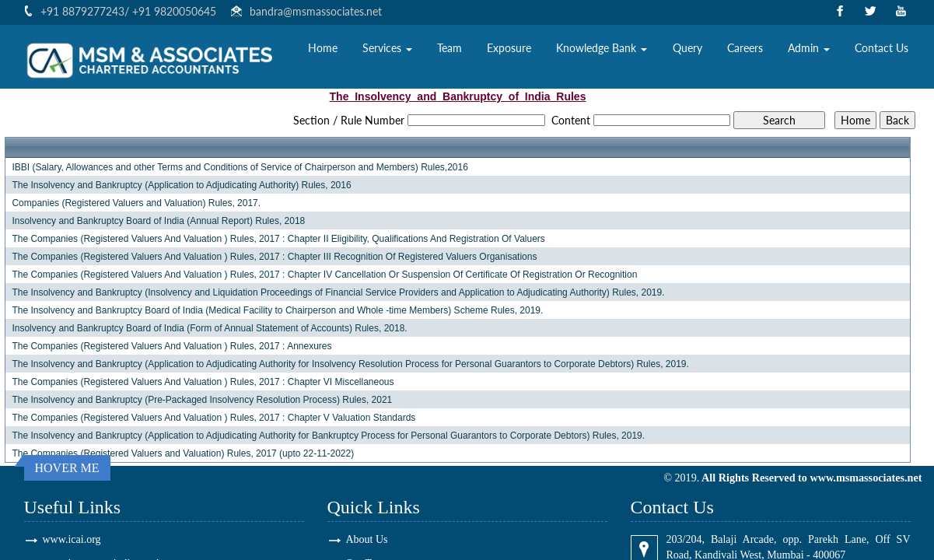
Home (323, 51)
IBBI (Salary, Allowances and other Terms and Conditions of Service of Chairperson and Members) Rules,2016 (240, 167)
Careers (745, 51)
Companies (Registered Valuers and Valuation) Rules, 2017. (136, 203)
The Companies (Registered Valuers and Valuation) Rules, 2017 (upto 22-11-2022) (183, 453)
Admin (809, 51)
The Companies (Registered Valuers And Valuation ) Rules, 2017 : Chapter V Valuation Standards (213, 418)
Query (687, 51)
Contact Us (882, 51)
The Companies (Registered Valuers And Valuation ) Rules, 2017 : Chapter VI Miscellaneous (203, 382)
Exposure (509, 51)
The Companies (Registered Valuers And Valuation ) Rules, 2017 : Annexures (171, 346)
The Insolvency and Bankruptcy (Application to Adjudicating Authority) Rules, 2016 (181, 185)
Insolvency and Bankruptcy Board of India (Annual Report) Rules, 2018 (158, 221)
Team (450, 51)
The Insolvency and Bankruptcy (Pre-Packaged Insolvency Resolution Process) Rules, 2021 (202, 400)
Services (387, 51)
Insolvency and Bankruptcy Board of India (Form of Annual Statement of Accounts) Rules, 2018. (209, 328)
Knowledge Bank (602, 51)
